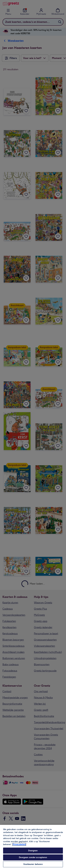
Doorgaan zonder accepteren (33, 857)
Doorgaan (33, 851)
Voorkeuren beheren (33, 864)
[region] (33, 846)
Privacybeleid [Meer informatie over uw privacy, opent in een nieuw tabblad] (19, 844)
